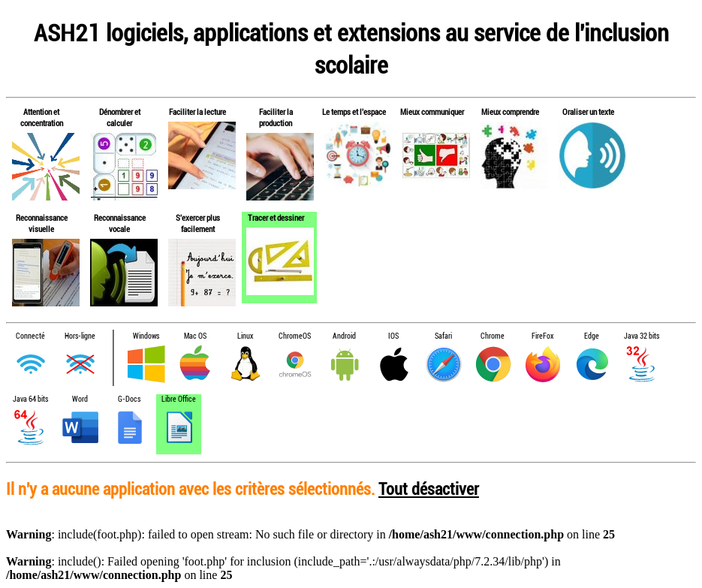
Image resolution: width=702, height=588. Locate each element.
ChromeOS (295, 336)
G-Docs (129, 399)
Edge (592, 336)
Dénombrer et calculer (120, 117)
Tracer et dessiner (276, 217)
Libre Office (179, 399)
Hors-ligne (80, 336)
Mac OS (195, 336)
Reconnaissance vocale (120, 223)
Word (80, 399)
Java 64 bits (30, 399)
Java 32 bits (642, 336)
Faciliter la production (276, 117)
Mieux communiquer (432, 112)
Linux (245, 336)
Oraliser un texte (588, 112)
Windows (146, 336)
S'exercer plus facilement (198, 223)
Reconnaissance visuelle (42, 223)
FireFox (542, 336)
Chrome (493, 336)
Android (344, 336)
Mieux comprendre (510, 112)
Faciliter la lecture (197, 112)
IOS (393, 336)
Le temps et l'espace (354, 112)
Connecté (30, 336)
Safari (443, 336)
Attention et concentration (42, 117)
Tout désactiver (429, 488)
